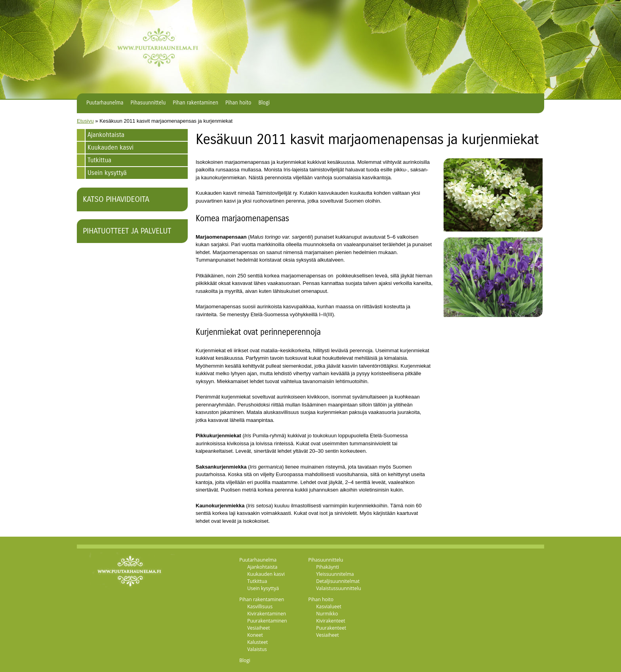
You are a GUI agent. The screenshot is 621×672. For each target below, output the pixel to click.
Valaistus (257, 649)
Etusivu (85, 121)
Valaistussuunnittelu (339, 588)
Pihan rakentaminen (195, 103)
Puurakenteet (331, 628)
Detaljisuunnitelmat (338, 581)
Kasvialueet (329, 607)
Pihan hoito (238, 103)
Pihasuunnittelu (148, 103)
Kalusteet (257, 642)
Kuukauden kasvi (110, 147)
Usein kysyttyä (107, 173)
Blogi (264, 103)
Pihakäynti (328, 567)
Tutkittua (99, 160)
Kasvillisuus (260, 607)
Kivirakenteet (331, 621)
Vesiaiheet (258, 628)
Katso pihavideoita (116, 199)
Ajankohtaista (106, 135)
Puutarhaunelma (105, 103)
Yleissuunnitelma (335, 574)
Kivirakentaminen (267, 614)
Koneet (255, 635)
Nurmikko (327, 614)
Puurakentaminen (267, 621)
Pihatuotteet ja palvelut (127, 231)
